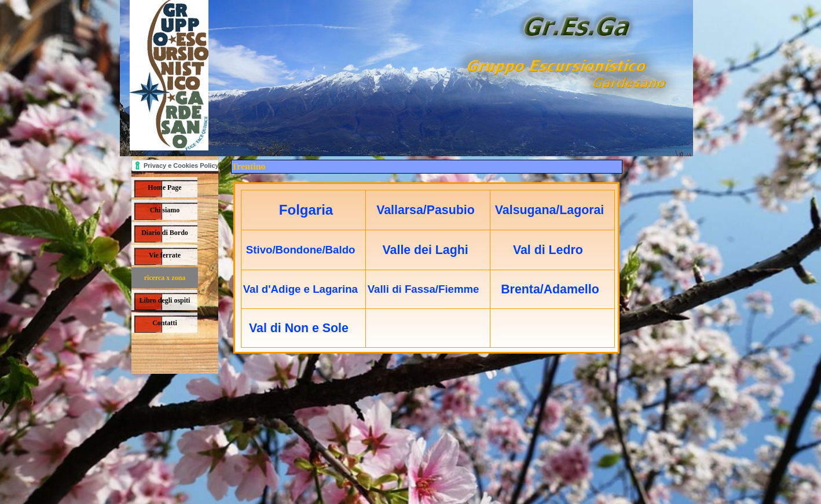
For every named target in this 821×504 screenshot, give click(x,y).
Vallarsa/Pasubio (426, 210)
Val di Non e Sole (299, 328)
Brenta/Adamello (550, 289)
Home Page (164, 187)
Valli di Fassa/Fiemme (424, 289)
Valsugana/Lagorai (549, 210)
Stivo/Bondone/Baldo (301, 250)
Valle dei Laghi (426, 250)
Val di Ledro (548, 250)
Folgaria (306, 210)
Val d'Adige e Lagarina (300, 289)
